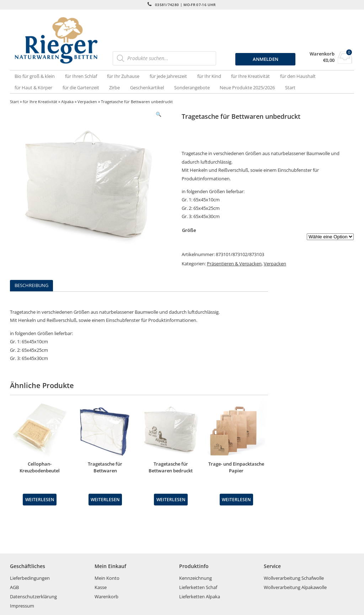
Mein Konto (107, 578)
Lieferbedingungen (30, 578)
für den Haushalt (298, 76)
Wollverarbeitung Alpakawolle (295, 587)
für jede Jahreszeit (168, 76)
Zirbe (114, 88)
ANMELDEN (266, 59)
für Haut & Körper (33, 88)
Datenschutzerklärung (33, 597)
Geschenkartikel (147, 88)
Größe (189, 230)
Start (290, 88)
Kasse (101, 587)
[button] (159, 114)
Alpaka (67, 102)
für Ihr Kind (209, 76)
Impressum (22, 606)
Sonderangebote (192, 88)
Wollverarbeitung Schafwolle (294, 578)
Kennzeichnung (196, 578)
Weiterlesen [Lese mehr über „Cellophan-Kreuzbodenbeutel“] (40, 499)
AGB (14, 587)
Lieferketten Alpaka (200, 597)
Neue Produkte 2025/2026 (247, 88)
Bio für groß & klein (35, 76)
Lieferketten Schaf (198, 587)
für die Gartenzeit (81, 88)
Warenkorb (322, 54)
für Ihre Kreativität (250, 76)
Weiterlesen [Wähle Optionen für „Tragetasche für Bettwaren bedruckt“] (171, 499)
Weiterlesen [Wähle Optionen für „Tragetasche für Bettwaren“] (105, 499)
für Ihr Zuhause (123, 76)
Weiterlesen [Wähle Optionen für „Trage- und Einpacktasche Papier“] (236, 499)
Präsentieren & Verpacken (234, 264)
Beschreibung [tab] (31, 285)
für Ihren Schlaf (81, 76)
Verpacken (87, 102)
